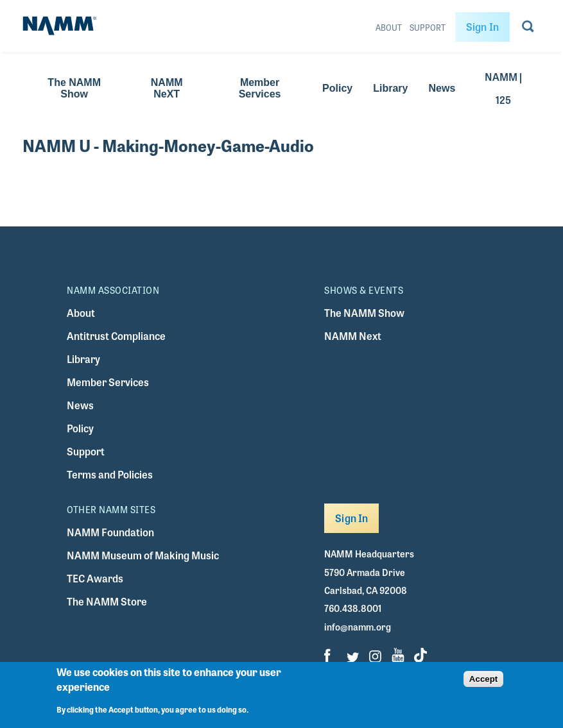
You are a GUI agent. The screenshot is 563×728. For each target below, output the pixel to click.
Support (428, 28)
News (442, 88)
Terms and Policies (110, 474)
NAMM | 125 (503, 88)
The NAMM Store (107, 601)
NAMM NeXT (167, 88)
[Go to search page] (528, 29)
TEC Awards (95, 578)
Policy (337, 88)
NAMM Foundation (110, 532)
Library (390, 88)
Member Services (260, 88)
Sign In (482, 27)
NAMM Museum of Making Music (143, 555)
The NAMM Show (74, 88)
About (389, 28)
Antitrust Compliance (116, 336)
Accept (483, 679)
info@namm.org (358, 627)
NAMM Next (353, 336)
